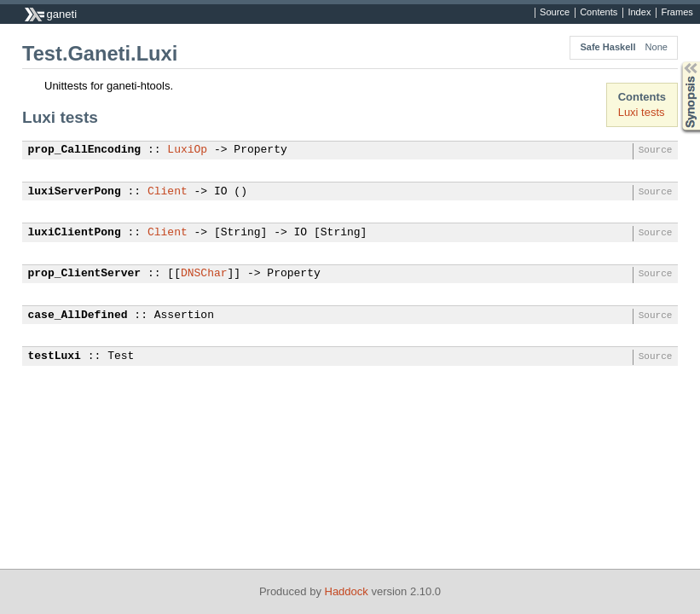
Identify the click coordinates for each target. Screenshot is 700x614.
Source (555, 13)
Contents (599, 13)
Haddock (347, 591)
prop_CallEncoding (85, 150)
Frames (677, 13)
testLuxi (55, 356)
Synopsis (677, 62)
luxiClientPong (75, 233)
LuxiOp (187, 150)
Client (168, 192)
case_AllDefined (78, 316)
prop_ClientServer (85, 274)
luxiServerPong (75, 192)
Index (639, 13)
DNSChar (204, 274)
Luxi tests (642, 112)
